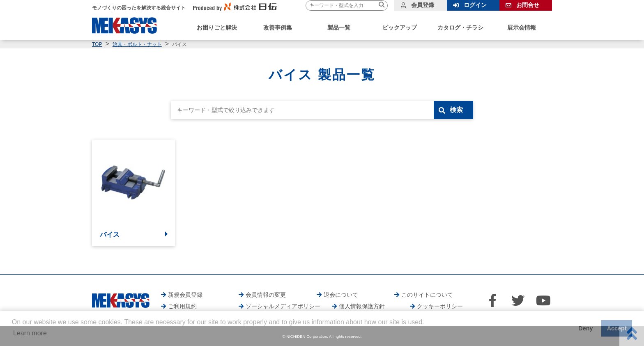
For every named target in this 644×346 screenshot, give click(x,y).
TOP (97, 44)
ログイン (475, 5)
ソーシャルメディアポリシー (283, 306)
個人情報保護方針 (362, 306)
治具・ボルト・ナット (137, 44)
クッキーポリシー (440, 306)
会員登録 (423, 5)
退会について (341, 295)
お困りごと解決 (217, 27)
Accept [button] (617, 328)
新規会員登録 (185, 295)
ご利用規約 (182, 306)
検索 (456, 110)
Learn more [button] (30, 333)
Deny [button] (585, 328)
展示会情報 (522, 27)
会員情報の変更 (266, 295)
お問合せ (528, 5)
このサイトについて (427, 295)
